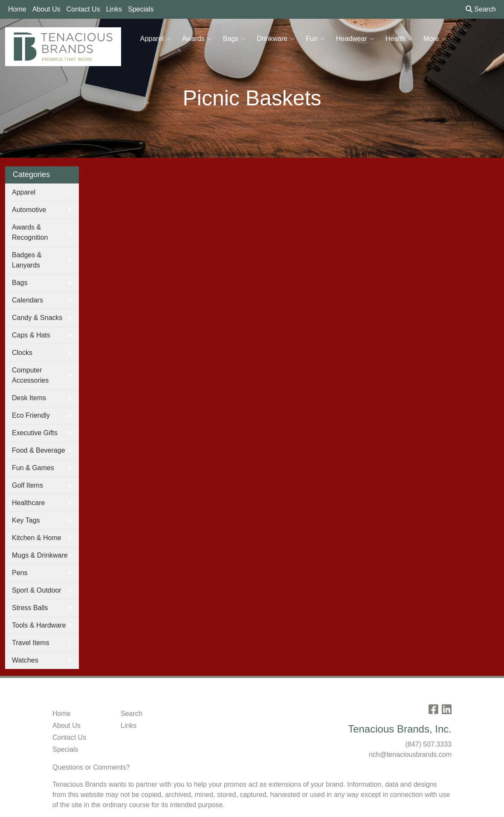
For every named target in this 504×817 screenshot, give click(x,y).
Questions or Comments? (91, 767)
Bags (234, 39)
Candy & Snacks (37, 318)
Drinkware (276, 39)
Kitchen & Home (37, 538)
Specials (141, 9)
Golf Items (28, 485)
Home (17, 9)
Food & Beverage (39, 450)
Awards (197, 39)
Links (114, 9)
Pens (20, 573)
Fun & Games (33, 468)
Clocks (22, 353)
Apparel (156, 39)
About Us (46, 9)
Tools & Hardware (39, 625)
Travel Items (30, 643)
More (435, 39)
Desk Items (29, 398)
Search (481, 9)
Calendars (28, 300)
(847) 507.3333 (428, 744)
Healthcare (28, 503)
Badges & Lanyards (27, 260)
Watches (25, 660)
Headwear (355, 39)
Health (399, 39)
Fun (315, 39)
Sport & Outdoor (37, 590)
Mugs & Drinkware (40, 555)
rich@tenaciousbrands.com (410, 754)
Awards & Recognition (30, 232)
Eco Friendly (31, 415)
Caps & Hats (31, 335)
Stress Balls (30, 608)
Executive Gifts (35, 433)
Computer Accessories (30, 375)
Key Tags (26, 520)
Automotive (29, 210)
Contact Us (83, 9)
